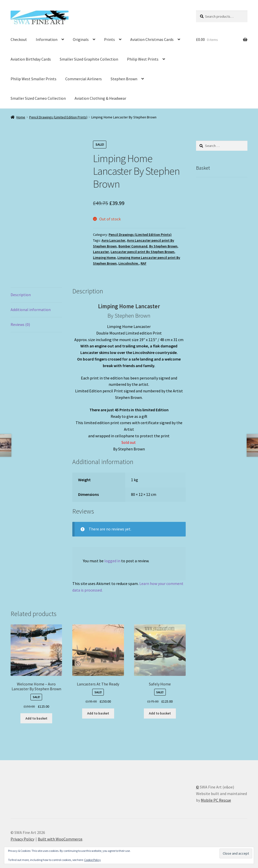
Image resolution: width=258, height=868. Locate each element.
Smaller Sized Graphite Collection (89, 59)
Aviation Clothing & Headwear (100, 98)
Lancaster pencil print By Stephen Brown (142, 252)
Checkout (19, 39)
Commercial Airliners (84, 79)
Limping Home (104, 258)
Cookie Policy (92, 860)
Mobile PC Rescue (216, 800)
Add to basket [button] (36, 718)
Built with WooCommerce (60, 839)
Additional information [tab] (31, 310)
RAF (143, 263)
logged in (112, 561)
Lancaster (101, 252)
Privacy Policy (22, 839)
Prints (109, 39)
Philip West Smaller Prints (34, 79)
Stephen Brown (124, 79)
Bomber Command (133, 246)
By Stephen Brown (163, 246)
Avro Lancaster (113, 240)
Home (21, 117)
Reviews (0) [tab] (20, 324)
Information (47, 39)
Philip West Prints (143, 59)
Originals (81, 39)
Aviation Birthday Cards (31, 59)
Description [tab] (21, 295)
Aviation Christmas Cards (152, 39)
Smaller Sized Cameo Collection (38, 98)
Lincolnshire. (129, 263)
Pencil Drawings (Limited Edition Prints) (58, 117)
